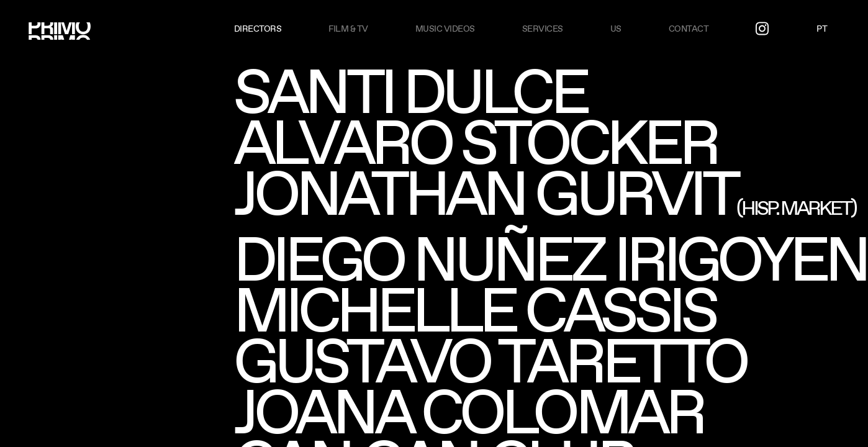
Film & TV (348, 29)
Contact (689, 29)
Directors (258, 29)
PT (822, 29)
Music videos (445, 29)
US (616, 29)
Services (543, 29)
